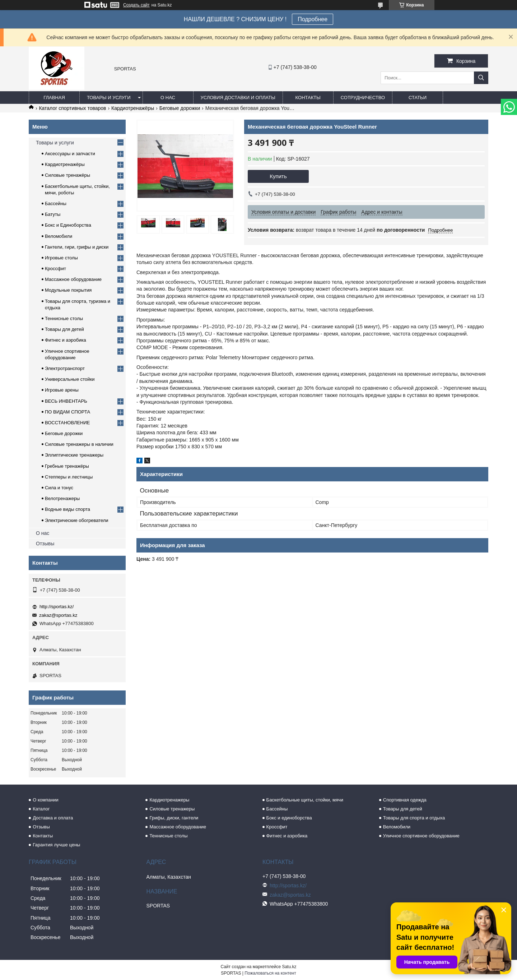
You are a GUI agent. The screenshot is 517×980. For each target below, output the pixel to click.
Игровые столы (61, 258)
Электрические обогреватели (77, 520)
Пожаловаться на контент (270, 973)
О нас (168, 98)
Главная (54, 98)
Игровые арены (62, 390)
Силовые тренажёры (67, 175)
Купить (278, 176)
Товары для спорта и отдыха (414, 818)
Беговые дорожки (180, 108)
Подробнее (313, 19)
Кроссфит (55, 269)
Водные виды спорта (67, 509)
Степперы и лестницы (69, 477)
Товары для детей (64, 329)
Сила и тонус (59, 488)
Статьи (418, 98)
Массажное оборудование (73, 279)
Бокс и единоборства (289, 818)
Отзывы (45, 544)
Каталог (41, 809)
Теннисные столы (64, 318)
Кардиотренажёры (133, 108)
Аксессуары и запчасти (70, 154)
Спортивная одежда (405, 800)
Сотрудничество (363, 98)
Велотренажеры (62, 498)
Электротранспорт (65, 368)
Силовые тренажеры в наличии (79, 444)
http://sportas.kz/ (57, 607)
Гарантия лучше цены (56, 845)
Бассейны (56, 204)
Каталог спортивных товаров (72, 108)
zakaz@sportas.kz (58, 615)
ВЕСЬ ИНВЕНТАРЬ (66, 401)
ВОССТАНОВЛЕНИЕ (67, 423)
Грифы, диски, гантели (174, 818)
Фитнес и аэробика (66, 340)
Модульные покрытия (68, 290)
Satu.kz (289, 967)
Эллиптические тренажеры (74, 455)
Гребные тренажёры (67, 466)
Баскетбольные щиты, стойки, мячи (305, 800)
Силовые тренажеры (172, 809)
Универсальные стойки (70, 379)
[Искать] (481, 78)
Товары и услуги (109, 98)
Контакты (308, 98)
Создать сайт (136, 5)
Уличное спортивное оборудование (421, 836)
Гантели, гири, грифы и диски (77, 247)
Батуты (53, 214)
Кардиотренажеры (169, 800)
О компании (46, 800)
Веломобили (59, 236)
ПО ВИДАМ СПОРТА (67, 412)
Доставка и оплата (53, 818)
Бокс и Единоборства (68, 225)
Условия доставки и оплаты (238, 98)
